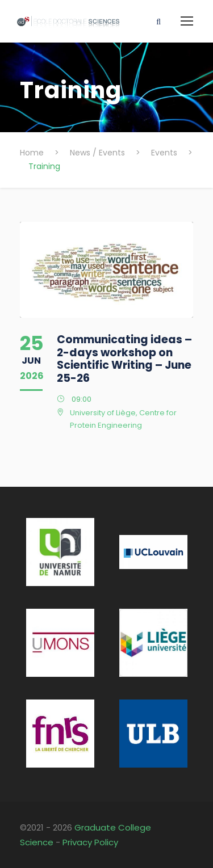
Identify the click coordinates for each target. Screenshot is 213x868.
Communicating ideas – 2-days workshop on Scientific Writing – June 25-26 (124, 359)
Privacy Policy (90, 842)
